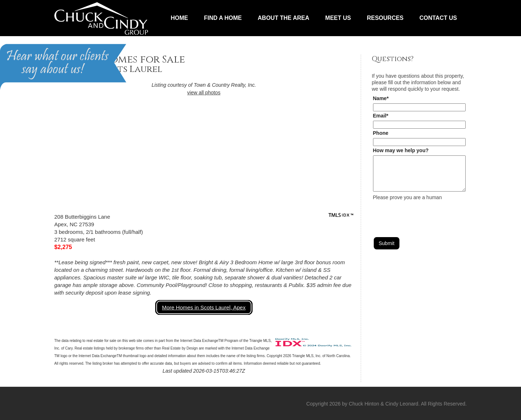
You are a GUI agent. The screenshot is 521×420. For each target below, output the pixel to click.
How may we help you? (401, 150)
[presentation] (428, 215)
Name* (381, 98)
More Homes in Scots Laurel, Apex (204, 307)
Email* (381, 116)
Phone (381, 133)
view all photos (204, 93)
